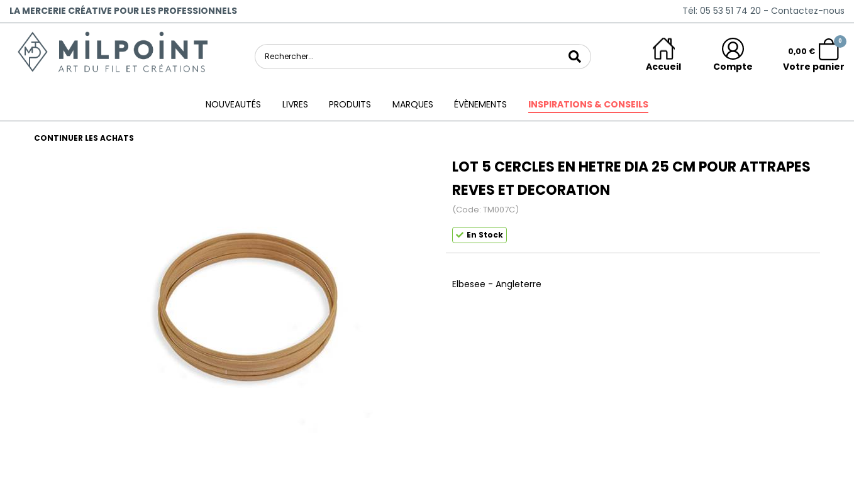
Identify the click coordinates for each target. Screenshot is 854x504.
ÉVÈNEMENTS (480, 104)
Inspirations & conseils (588, 104)
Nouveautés (233, 104)
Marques (413, 104)
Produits (350, 104)
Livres (295, 104)
